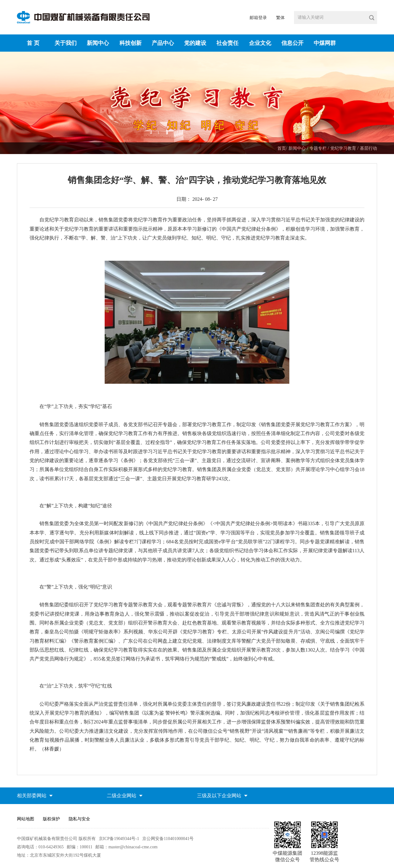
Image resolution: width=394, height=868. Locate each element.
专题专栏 (319, 148)
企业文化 (260, 43)
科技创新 (131, 43)
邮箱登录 (258, 18)
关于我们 (66, 43)
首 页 (33, 43)
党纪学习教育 (344, 148)
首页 (282, 148)
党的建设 (195, 43)
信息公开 (292, 43)
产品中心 (163, 43)
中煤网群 (325, 43)
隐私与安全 (79, 819)
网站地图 (26, 819)
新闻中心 (98, 43)
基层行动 (368, 148)
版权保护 (51, 819)
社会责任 (227, 43)
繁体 (280, 18)
